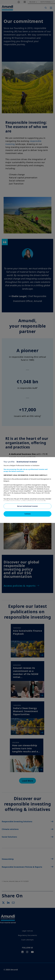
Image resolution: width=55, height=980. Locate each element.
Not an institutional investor (28, 506)
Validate (27, 514)
